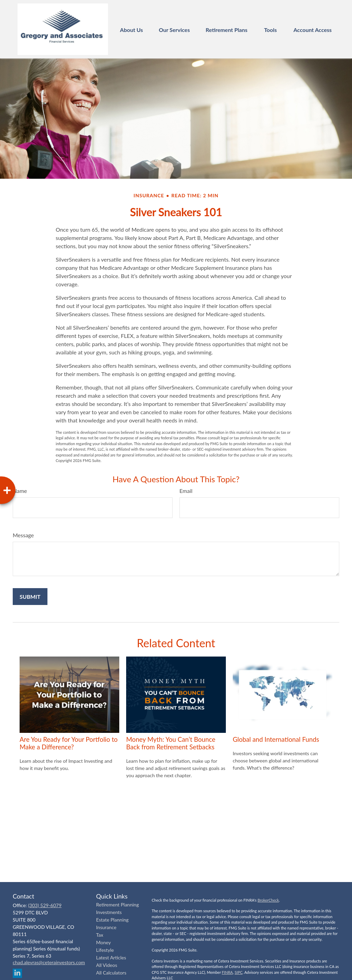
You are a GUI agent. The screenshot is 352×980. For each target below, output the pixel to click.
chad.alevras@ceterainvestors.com (49, 962)
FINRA (227, 972)
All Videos (107, 965)
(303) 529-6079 (45, 905)
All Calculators (111, 973)
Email (186, 491)
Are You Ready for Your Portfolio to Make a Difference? (69, 743)
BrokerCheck (268, 900)
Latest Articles (111, 957)
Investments (109, 912)
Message (23, 535)
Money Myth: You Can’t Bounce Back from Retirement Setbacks (171, 743)
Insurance (106, 927)
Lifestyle (105, 950)
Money (104, 942)
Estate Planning (113, 920)
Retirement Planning (118, 905)
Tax (100, 935)
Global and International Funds (276, 739)
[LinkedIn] (17, 973)
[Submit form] (30, 597)
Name (20, 491)
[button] (131, 29)
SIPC (239, 972)
